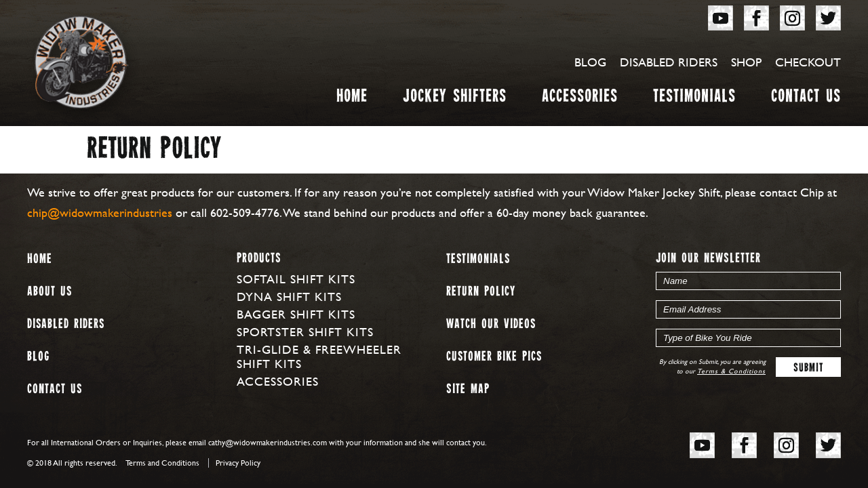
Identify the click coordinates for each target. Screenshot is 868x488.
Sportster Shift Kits (305, 332)
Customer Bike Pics (494, 357)
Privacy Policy (238, 463)
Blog (590, 62)
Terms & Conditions (731, 371)
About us (50, 292)
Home (352, 99)
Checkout (808, 62)
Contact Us (806, 99)
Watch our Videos (491, 324)
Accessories (580, 99)
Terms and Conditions (162, 463)
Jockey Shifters (455, 99)
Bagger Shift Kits (296, 314)
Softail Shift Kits (296, 279)
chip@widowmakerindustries (100, 212)
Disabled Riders (669, 62)
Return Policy (481, 292)
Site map (468, 389)
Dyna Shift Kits (289, 297)
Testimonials (694, 99)
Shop (746, 62)
